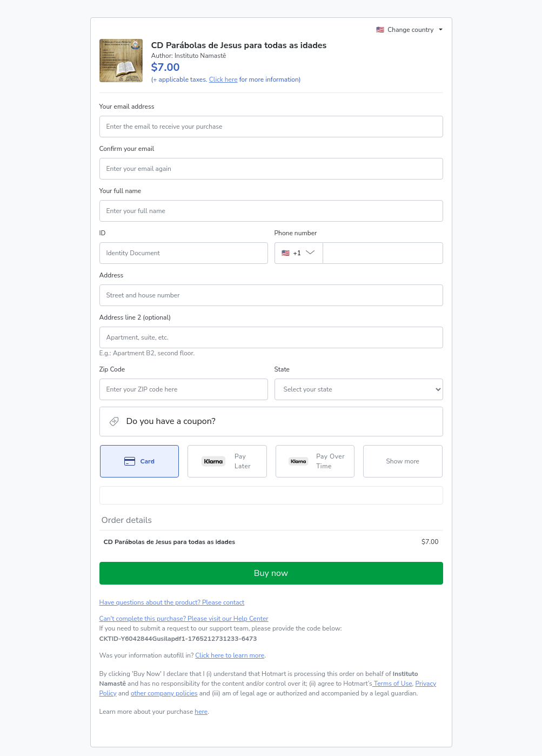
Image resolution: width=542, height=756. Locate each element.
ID (103, 233)
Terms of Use (392, 684)
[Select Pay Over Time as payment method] (315, 461)
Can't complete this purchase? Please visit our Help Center (184, 619)
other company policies (164, 693)
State (282, 369)
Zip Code (112, 369)
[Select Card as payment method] (140, 461)
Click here (223, 79)
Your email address (127, 107)
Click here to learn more (230, 655)
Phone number (296, 233)
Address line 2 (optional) (135, 317)
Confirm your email (127, 149)
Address (112, 275)
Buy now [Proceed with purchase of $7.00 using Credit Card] (271, 573)
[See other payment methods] (403, 461)
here (201, 712)
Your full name (121, 191)
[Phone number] (383, 253)
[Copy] (178, 639)
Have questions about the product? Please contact (172, 602)
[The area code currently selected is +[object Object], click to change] (299, 253)
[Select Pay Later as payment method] (227, 461)
